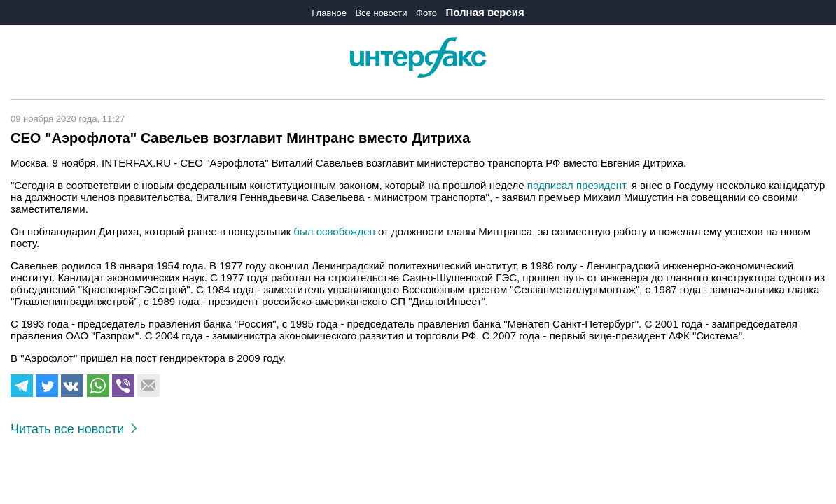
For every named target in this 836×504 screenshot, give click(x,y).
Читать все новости (74, 429)
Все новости (381, 13)
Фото (426, 13)
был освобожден (334, 231)
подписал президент (576, 185)
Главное (329, 13)
